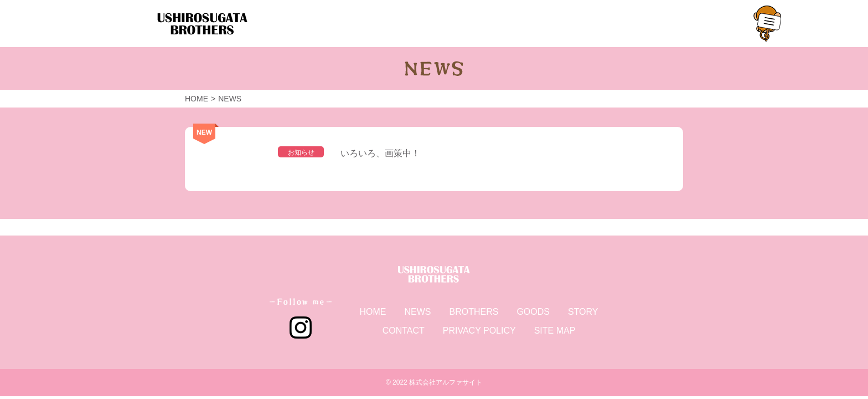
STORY (583, 312)
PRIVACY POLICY (479, 331)
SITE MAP (555, 331)
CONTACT (404, 331)
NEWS (417, 312)
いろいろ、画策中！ (380, 153)
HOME (373, 312)
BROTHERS (474, 312)
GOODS (533, 312)
